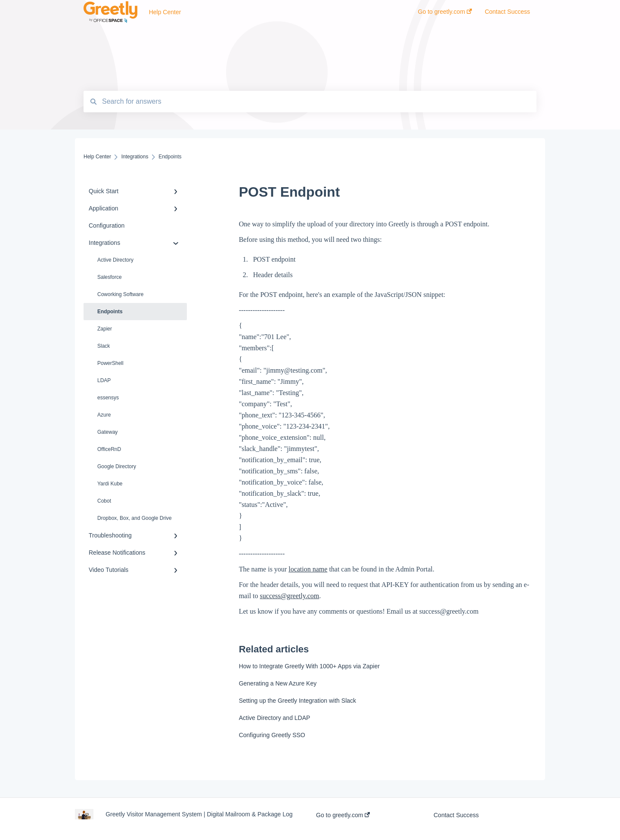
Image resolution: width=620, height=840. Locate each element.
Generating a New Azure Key (278, 683)
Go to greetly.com (343, 815)
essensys (108, 398)
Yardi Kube (110, 484)
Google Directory (117, 466)
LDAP (104, 380)
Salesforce (110, 277)
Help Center (165, 12)
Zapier (105, 329)
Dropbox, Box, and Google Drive (135, 518)
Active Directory (115, 260)
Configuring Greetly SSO (272, 735)
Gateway (107, 432)
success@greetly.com (290, 596)
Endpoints (110, 312)
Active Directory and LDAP (275, 718)
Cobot (104, 501)
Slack (104, 346)
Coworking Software (120, 294)
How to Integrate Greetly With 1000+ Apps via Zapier (309, 666)
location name (308, 569)
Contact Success (456, 815)
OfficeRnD (109, 449)
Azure (104, 415)
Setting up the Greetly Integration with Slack (298, 701)
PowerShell (110, 363)
